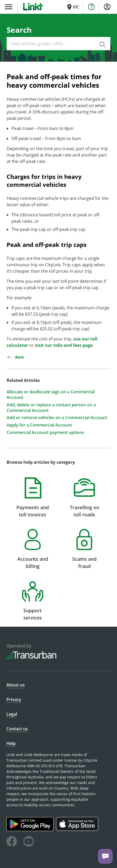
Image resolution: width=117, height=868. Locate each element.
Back (15, 357)
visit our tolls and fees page (64, 345)
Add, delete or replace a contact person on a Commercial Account (51, 408)
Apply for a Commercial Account (39, 425)
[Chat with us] (105, 856)
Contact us (17, 729)
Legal (12, 714)
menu (9, 7)
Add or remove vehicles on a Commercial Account (57, 418)
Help (11, 743)
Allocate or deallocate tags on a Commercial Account (51, 395)
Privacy (14, 700)
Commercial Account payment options (45, 433)
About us (16, 685)
